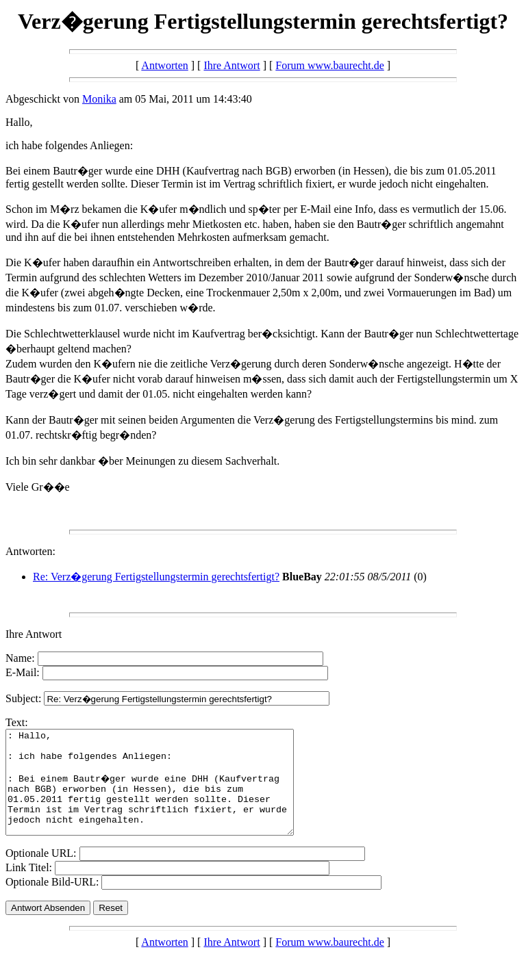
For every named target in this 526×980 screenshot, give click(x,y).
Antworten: (30, 551)
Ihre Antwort (231, 65)
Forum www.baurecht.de (329, 65)
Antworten (164, 65)
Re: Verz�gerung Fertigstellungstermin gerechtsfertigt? (156, 577)
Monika (99, 99)
